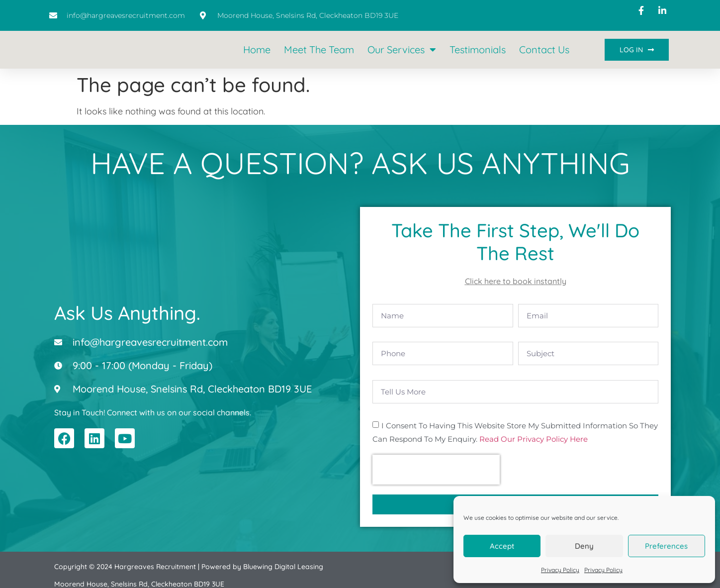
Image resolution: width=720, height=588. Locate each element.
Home (257, 49)
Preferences (666, 546)
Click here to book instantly (516, 281)
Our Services (402, 50)
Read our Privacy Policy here (534, 425)
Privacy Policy (560, 570)
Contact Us (544, 49)
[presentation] (436, 456)
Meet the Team (319, 49)
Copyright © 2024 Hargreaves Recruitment (125, 553)
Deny (584, 546)
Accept (502, 546)
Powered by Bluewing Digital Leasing (262, 553)
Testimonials (478, 49)
